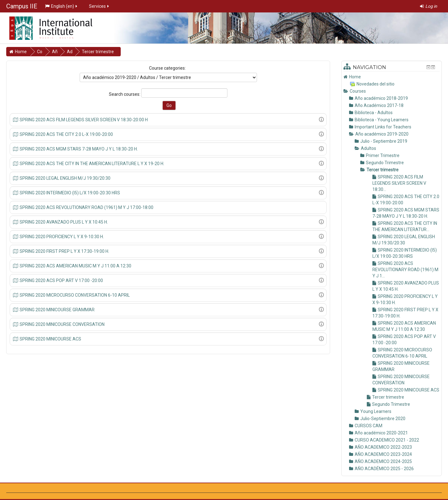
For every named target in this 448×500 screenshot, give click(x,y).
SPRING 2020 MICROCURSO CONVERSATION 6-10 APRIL (75, 295)
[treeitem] (392, 77)
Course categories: (167, 68)
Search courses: (125, 94)
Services (99, 6)
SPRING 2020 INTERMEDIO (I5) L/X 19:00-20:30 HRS (70, 193)
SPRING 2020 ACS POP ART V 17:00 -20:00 (61, 280)
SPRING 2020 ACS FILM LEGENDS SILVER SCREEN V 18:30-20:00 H (84, 120)
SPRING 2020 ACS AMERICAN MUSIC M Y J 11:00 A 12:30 (75, 266)
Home (355, 77)
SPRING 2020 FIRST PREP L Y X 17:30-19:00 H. (64, 251)
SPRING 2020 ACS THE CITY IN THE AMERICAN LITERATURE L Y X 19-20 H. (92, 164)
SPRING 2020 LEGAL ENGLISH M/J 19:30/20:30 (65, 178)
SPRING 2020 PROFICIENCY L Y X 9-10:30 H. (62, 237)
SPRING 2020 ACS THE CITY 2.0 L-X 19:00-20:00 (66, 134)
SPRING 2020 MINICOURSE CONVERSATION (62, 324)
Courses (358, 91)
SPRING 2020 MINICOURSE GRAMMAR (57, 310)
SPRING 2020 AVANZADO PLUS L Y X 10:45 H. (64, 222)
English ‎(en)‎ (62, 6)
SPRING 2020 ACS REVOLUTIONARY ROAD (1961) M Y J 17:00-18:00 (86, 207)
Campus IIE (22, 6)
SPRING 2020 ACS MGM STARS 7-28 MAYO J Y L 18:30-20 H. (79, 149)
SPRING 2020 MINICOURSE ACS (50, 339)
